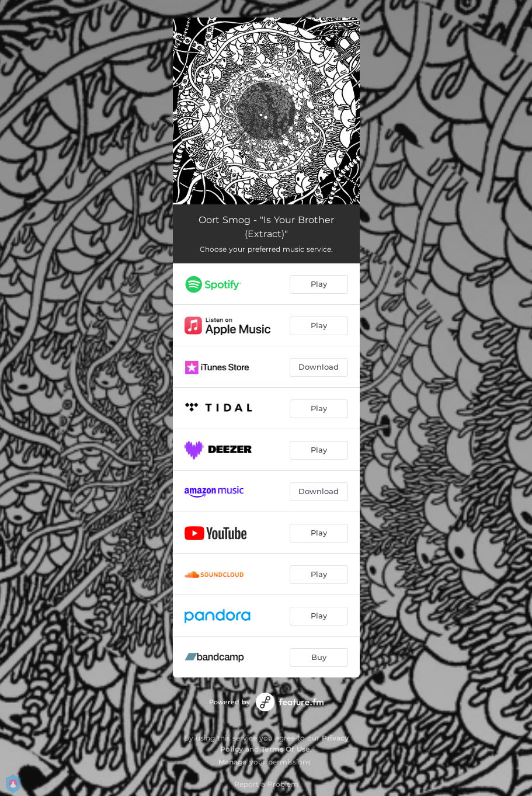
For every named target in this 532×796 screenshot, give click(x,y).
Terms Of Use (286, 749)
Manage (233, 762)
